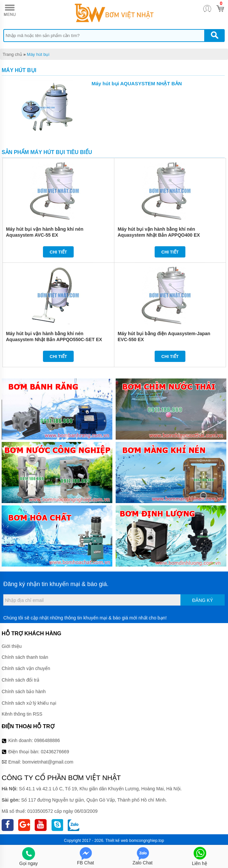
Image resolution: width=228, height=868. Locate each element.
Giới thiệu (12, 646)
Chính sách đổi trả (20, 680)
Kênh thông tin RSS (22, 714)
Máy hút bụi (38, 54)
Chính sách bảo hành (24, 691)
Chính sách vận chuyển (26, 668)
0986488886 (47, 740)
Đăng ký (202, 600)
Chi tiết (58, 252)
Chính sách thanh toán (25, 657)
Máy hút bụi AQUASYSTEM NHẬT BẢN (137, 83)
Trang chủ (12, 54)
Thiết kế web (117, 841)
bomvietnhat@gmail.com (48, 762)
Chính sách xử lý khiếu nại (29, 703)
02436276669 (55, 752)
